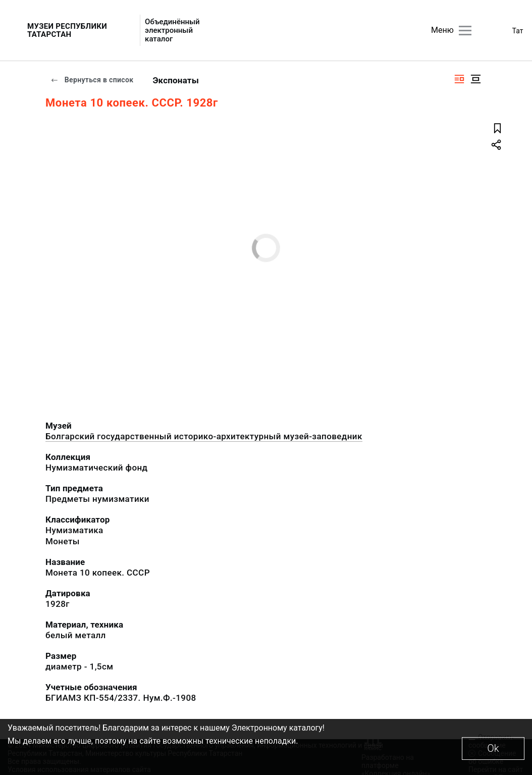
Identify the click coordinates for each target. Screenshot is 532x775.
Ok (493, 748)
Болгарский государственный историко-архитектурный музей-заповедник (204, 436)
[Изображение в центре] (475, 79)
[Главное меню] (465, 31)
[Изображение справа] (459, 79)
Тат (518, 31)
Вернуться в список (92, 80)
